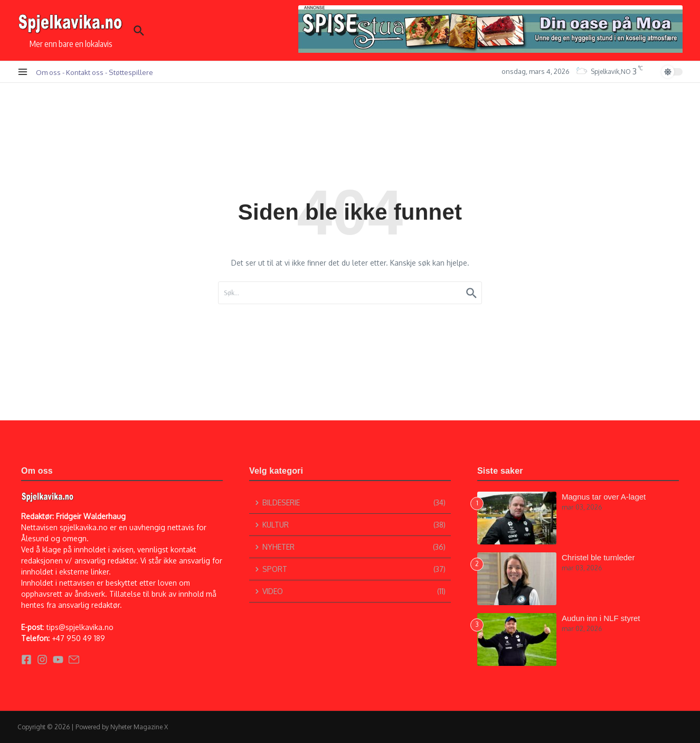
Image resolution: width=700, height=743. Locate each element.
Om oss (48, 72)
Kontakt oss (85, 72)
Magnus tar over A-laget (604, 497)
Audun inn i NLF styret (601, 618)
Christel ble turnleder (598, 557)
